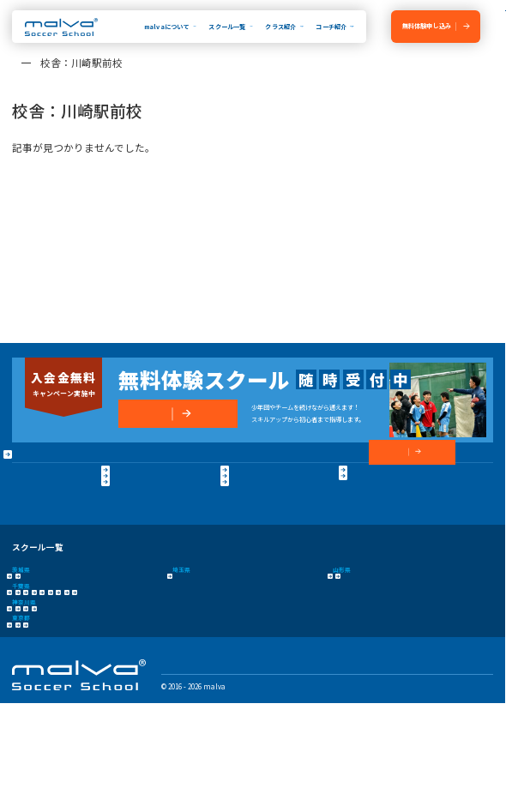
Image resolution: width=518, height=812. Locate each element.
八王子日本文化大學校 (77, 708)
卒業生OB (148, 490)
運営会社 (26, 542)
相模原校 (147, 682)
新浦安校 (59, 654)
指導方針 (27, 506)
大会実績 (27, 522)
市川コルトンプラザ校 (118, 654)
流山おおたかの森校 (308, 654)
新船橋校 (364, 654)
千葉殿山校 (215, 654)
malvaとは (32, 490)
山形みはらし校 (388, 628)
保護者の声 (151, 506)
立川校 (21, 708)
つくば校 (59, 628)
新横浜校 (59, 682)
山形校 (342, 628)
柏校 (399, 654)
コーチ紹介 (331, 27)
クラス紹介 (280, 27)
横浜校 (21, 682)
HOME (24, 461)
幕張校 (255, 654)
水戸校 (21, 628)
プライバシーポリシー (83, 542)
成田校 (174, 654)
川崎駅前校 (103, 682)
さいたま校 (187, 628)
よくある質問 (154, 522)
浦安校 (21, 654)
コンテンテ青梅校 (148, 708)
